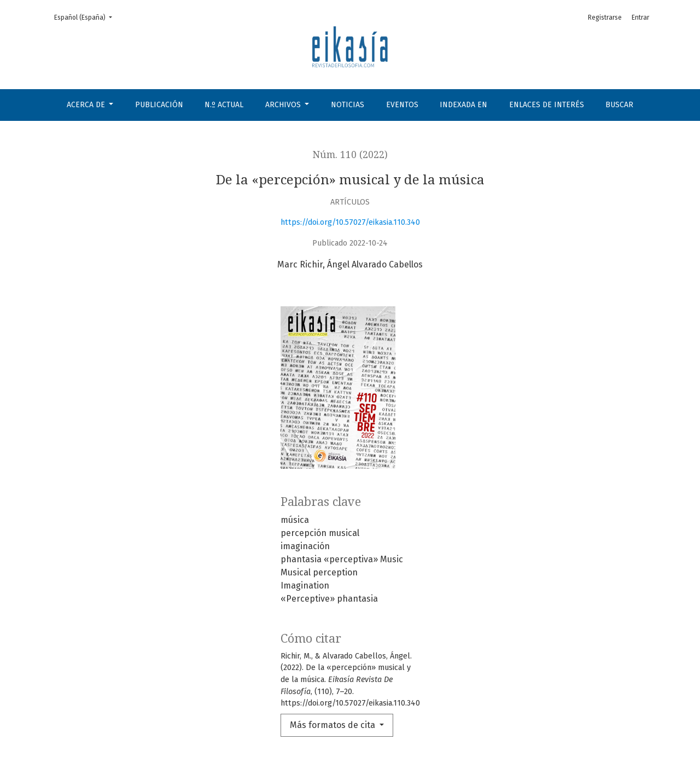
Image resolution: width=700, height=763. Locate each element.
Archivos (284, 105)
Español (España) (86, 17)
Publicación (159, 105)
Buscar (619, 105)
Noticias (348, 105)
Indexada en (463, 105)
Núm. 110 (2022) (350, 155)
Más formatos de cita (334, 725)
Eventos (402, 105)
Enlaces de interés (547, 105)
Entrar (640, 18)
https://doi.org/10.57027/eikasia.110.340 (350, 222)
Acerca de (87, 105)
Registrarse (605, 18)
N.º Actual (224, 105)
